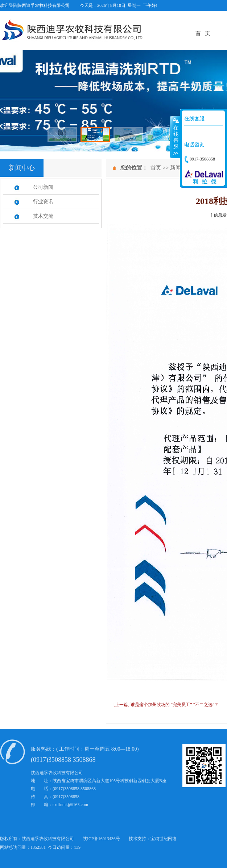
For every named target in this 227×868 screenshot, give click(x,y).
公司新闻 (43, 187)
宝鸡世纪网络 (164, 839)
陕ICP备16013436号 (101, 839)
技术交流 (43, 216)
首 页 (203, 33)
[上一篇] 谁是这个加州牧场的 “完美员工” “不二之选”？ (166, 705)
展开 (175, 137)
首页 (156, 168)
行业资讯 (43, 202)
